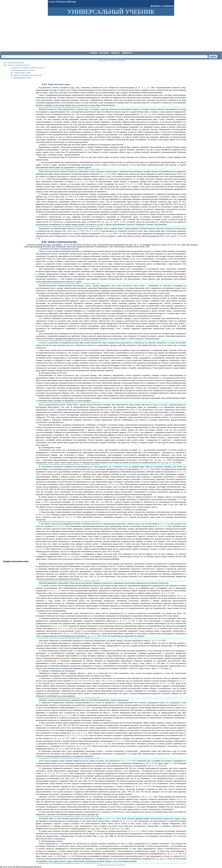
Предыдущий (102, 865)
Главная (94, 53)
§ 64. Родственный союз (56, 84)
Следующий (120, 865)
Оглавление (111, 865)
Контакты (104, 53)
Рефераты (127, 53)
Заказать (116, 53)
